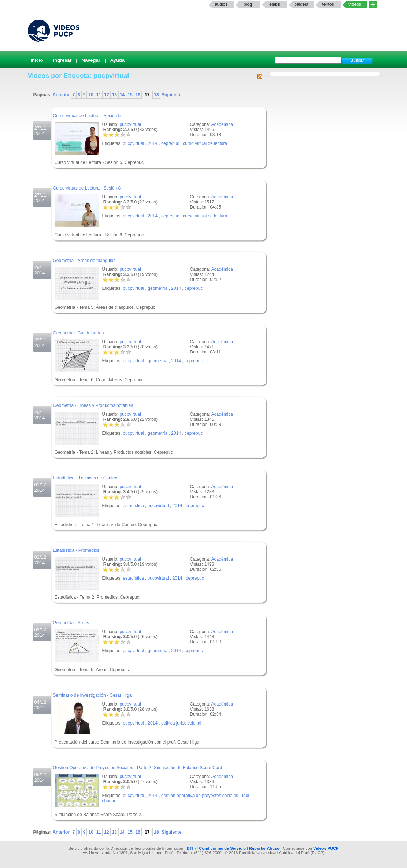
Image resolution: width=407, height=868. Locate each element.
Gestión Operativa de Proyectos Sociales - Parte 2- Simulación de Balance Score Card (138, 768)
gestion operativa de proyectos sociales (200, 796)
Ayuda (117, 60)
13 (114, 95)
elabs (275, 4)
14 (122, 95)
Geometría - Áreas (71, 623)
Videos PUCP (326, 848)
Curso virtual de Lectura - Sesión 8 (87, 188)
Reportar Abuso (264, 848)
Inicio (37, 60)
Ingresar (62, 60)
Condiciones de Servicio (222, 848)
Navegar (91, 60)
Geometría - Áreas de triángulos (84, 261)
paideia (301, 4)
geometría (158, 288)
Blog (248, 4)
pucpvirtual (130, 124)
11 (99, 95)
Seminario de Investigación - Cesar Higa (92, 695)
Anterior (62, 95)
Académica (222, 124)
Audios (221, 4)
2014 (153, 143)
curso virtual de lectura (205, 143)
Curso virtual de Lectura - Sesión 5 (87, 116)
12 (106, 95)
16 (138, 95)
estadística (133, 506)
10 (91, 95)
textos (328, 4)
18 (156, 95)
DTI (190, 848)
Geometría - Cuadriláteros (79, 333)
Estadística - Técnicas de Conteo (85, 478)
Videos (355, 4)
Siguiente (171, 95)
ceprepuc (170, 143)
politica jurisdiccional (181, 723)
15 (130, 95)
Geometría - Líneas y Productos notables (93, 405)
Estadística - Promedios (76, 550)
